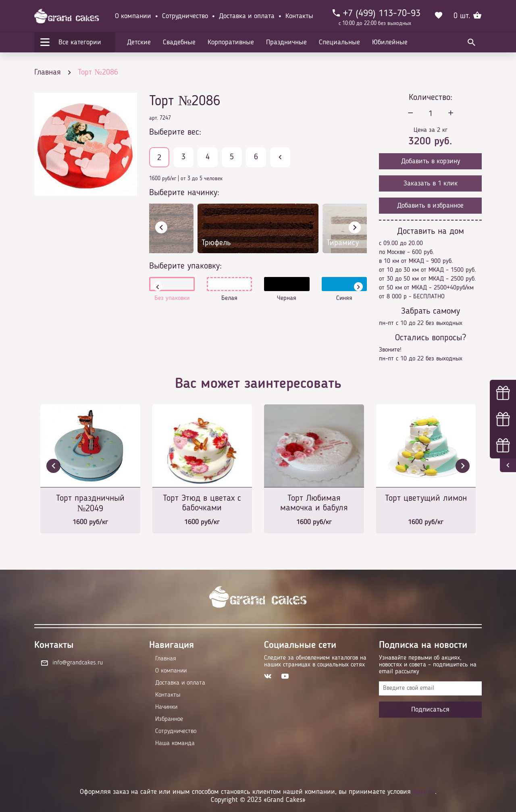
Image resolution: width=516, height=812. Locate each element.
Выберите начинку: (184, 193)
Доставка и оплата (247, 16)
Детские (139, 42)
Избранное (169, 719)
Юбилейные (390, 42)
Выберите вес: (175, 132)
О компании (133, 16)
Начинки (166, 707)
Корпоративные (231, 42)
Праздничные (286, 42)
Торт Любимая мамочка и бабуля (314, 503)
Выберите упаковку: (185, 266)
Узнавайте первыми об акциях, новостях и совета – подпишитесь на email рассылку (428, 665)
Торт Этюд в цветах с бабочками (202, 503)
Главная (166, 659)
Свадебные (179, 42)
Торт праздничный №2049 (90, 504)
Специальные (339, 42)
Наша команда (175, 743)
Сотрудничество (185, 16)
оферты (424, 792)
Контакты (299, 16)
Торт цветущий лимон (426, 498)
